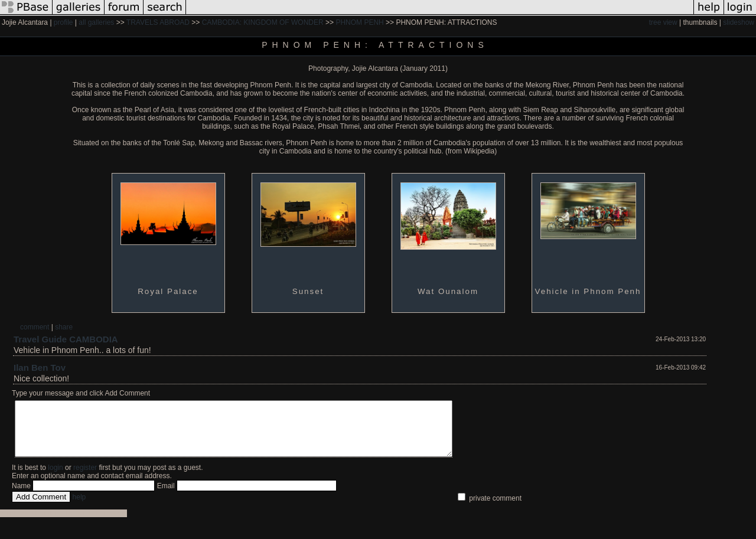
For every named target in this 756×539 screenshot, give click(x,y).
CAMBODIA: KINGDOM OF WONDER (263, 22)
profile (63, 22)
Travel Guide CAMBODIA (66, 339)
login (55, 478)
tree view (663, 22)
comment (35, 327)
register (85, 478)
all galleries (96, 22)
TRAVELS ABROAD (158, 22)
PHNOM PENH (359, 22)
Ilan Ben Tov (40, 367)
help (79, 508)
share (64, 327)
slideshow (739, 22)
